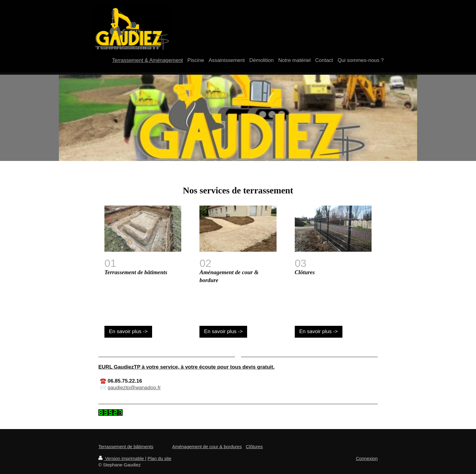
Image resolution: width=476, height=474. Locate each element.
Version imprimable (122, 458)
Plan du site (159, 458)
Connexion (367, 458)
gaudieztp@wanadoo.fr (134, 388)
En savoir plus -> (128, 331)
